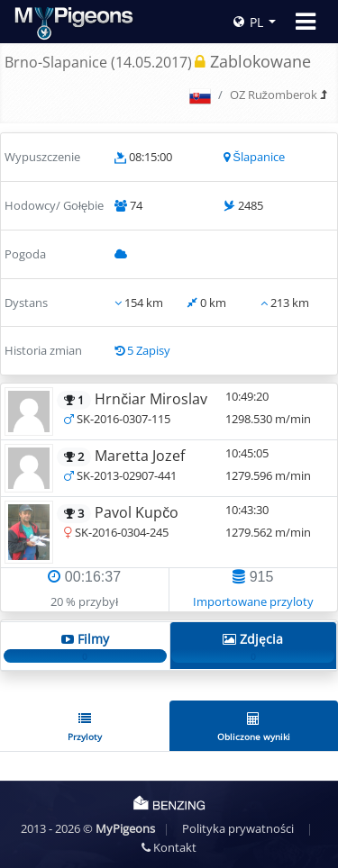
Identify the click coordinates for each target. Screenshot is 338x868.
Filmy (85, 646)
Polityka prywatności (238, 828)
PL (248, 22)
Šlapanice (259, 157)
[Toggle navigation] (306, 22)
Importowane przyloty (253, 601)
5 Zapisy (149, 350)
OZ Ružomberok (274, 95)
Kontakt (169, 847)
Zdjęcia (253, 646)
